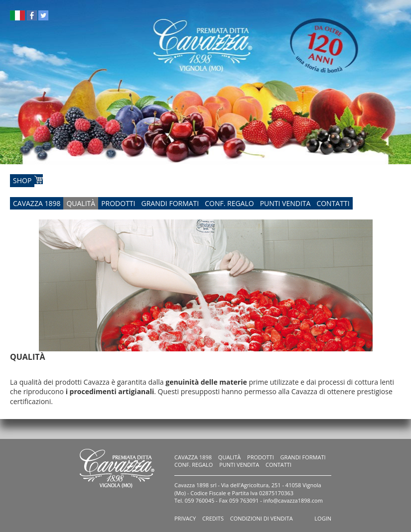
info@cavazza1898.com (293, 500)
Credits (213, 518)
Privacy (185, 518)
